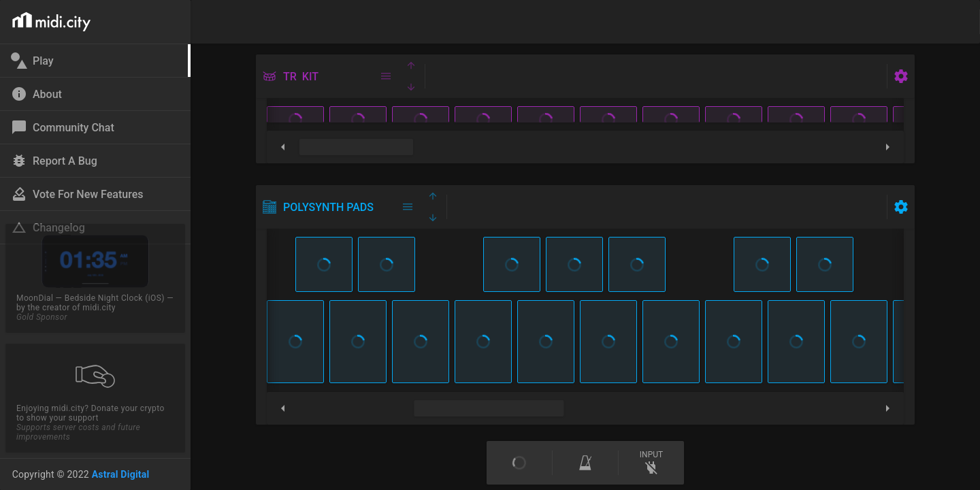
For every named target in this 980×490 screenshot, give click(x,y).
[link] (94, 61)
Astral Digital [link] (121, 474)
